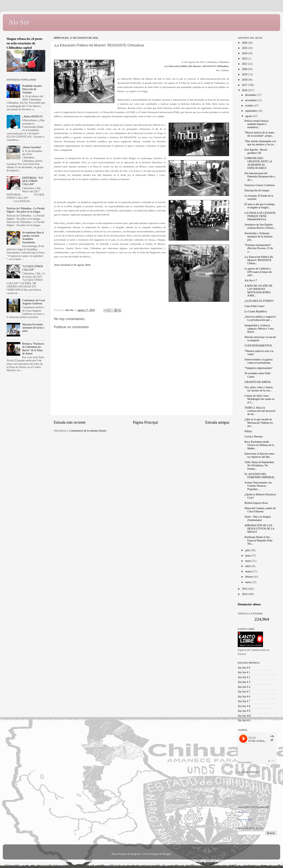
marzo (249, 571)
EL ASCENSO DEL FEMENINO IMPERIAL (260, 476)
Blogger (167, 854)
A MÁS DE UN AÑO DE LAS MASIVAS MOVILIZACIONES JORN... (258, 291)
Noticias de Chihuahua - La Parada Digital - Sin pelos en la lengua (26, 210)
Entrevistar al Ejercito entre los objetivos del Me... (260, 455)
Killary (248, 431)
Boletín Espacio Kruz (256, 503)
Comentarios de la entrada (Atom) (88, 431)
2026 (245, 43)
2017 (245, 85)
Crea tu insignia (245, 820)
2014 (245, 594)
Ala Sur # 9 (244, 711)
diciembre (251, 95)
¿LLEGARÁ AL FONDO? (259, 301)
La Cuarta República (256, 311)
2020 (245, 69)
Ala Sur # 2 (244, 677)
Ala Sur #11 (244, 720)
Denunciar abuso (249, 604)
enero (249, 582)
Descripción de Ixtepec (257, 190)
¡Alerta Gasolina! (32, 147)
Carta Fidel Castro (255, 306)
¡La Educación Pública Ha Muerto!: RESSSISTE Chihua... (259, 260)
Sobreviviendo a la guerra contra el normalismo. (258, 361)
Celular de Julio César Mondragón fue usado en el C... (259, 399)
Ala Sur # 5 (244, 692)
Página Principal (146, 422)
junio (248, 556)
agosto (249, 116)
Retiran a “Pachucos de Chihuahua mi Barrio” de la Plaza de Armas (33, 349)
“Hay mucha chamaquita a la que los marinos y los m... (260, 143)
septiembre (252, 111)
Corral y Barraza (254, 436)
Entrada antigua (217, 422)
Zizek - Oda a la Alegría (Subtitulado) (258, 518)
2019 (245, 74)
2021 (245, 64)
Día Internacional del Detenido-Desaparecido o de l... (260, 177)
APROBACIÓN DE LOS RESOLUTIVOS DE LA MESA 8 (259, 529)
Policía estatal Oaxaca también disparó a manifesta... (256, 124)
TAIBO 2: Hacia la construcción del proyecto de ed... (260, 411)
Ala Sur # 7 (251, 280)
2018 (245, 80)
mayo (249, 561)
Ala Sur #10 (244, 716)
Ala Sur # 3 (244, 682)
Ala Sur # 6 (244, 696)
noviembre (251, 100)
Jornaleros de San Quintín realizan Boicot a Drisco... (260, 226)
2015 (245, 589)
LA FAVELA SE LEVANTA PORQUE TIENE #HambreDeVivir (260, 216)
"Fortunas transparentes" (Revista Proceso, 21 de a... (259, 248)
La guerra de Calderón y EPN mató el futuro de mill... (258, 272)
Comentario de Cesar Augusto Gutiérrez (34, 302)
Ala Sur (19, 22)
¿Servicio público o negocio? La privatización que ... (260, 318)
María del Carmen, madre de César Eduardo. (260, 510)
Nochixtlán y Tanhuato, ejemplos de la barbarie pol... (259, 237)
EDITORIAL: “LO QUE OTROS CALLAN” (33, 181)
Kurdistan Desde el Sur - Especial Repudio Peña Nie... (258, 540)
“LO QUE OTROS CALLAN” (33, 268)
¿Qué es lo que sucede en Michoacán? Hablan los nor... (259, 423)
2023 (245, 58)
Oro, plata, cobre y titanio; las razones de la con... (259, 389)
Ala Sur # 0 (244, 668)
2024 (245, 53)
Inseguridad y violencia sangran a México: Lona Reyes (259, 329)
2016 (245, 90)
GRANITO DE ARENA (258, 382)
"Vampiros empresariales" (259, 368)
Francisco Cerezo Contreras (260, 185)
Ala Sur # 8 (244, 706)
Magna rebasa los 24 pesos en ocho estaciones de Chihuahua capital (25, 43)
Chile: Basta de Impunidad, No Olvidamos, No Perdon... (259, 465)
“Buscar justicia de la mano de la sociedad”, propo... (259, 134)
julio (248, 550)
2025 (245, 48)
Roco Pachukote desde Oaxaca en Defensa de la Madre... (259, 445)
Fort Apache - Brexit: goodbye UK (256, 151)
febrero (250, 577)
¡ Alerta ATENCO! (32, 116)
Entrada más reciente (70, 422)
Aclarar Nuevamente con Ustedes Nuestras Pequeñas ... (258, 486)
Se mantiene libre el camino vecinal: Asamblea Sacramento (33, 237)
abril (248, 566)
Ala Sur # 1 (244, 672)
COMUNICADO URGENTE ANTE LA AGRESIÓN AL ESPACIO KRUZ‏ (258, 163)
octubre (250, 105)
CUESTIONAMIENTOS (258, 346)
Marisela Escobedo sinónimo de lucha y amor (33, 328)
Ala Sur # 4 (244, 687)
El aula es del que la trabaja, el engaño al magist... (260, 206)
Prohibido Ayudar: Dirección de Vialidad (32, 89)
